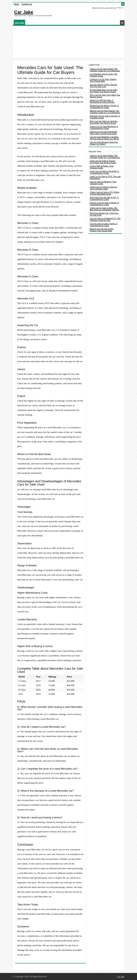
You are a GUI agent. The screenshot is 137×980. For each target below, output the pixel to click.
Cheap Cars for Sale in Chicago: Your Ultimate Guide (104, 188)
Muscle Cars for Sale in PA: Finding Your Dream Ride (102, 230)
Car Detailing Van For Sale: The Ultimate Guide (104, 75)
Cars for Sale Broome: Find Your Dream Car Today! (104, 143)
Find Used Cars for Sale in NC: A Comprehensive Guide (104, 198)
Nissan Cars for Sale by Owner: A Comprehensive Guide (104, 106)
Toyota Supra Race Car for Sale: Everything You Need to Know (104, 91)
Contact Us (27, 4)
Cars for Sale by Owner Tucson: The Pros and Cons (104, 85)
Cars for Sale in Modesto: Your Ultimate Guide (103, 183)
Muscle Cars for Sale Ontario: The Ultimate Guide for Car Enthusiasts (105, 112)
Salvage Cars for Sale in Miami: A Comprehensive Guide (105, 204)
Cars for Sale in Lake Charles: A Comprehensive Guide (104, 225)
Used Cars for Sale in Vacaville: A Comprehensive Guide (104, 172)
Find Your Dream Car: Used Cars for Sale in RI (104, 214)
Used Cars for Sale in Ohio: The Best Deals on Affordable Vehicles (105, 209)
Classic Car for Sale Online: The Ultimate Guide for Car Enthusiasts (105, 70)
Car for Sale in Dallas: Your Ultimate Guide (102, 167)
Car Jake (24, 12)
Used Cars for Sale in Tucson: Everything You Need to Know (103, 162)
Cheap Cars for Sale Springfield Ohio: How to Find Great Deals (103, 133)
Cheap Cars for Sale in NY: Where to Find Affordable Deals (105, 193)
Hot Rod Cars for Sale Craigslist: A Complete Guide (105, 117)
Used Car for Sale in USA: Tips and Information (105, 177)
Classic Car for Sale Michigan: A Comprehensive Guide (104, 127)
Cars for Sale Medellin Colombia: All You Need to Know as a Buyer (104, 138)
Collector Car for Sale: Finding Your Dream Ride (103, 80)
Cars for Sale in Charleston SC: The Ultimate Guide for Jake (105, 219)
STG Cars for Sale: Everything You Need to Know (105, 96)
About (16, 4)
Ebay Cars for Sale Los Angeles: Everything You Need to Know (104, 122)
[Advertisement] (69, 42)
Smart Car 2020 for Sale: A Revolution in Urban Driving (102, 101)
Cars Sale (19, 23)
